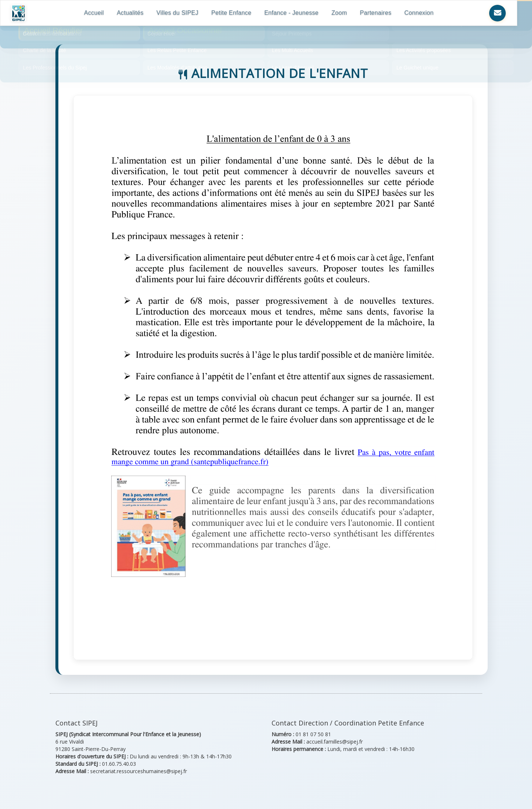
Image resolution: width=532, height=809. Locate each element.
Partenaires (379, 13)
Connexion (422, 13)
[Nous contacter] (497, 13)
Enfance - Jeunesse (295, 13)
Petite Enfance (234, 13)
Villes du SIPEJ (181, 13)
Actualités (133, 13)
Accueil (97, 13)
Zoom (342, 13)
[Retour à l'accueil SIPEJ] (19, 13)
